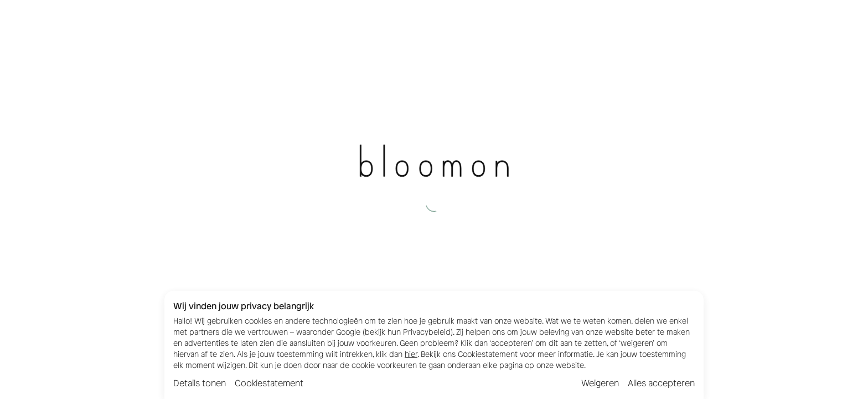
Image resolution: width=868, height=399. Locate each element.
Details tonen (200, 383)
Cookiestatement (269, 383)
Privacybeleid (427, 332)
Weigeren (600, 383)
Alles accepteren (661, 383)
